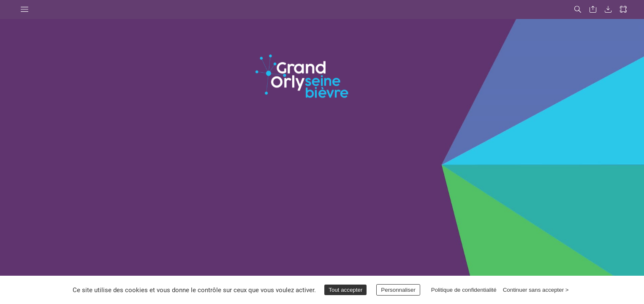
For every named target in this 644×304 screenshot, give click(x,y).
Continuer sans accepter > (536, 290)
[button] (24, 9)
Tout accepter (345, 290)
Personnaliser (398, 290)
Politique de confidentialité (464, 290)
